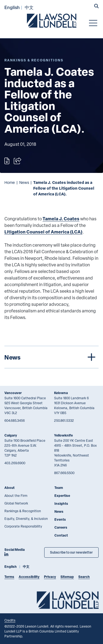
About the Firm (16, 495)
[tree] (51, 357)
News (24, 182)
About (9, 488)
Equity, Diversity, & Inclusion (26, 518)
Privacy (50, 577)
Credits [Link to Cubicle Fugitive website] (10, 620)
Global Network (16, 503)
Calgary (11, 435)
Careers (61, 527)
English (12, 7)
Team (59, 488)
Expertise (62, 496)
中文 (29, 7)
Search (84, 577)
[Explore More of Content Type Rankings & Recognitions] (34, 60)
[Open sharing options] (17, 161)
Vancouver (13, 393)
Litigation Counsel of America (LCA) (43, 232)
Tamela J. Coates (61, 219)
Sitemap (67, 577)
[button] (96, 7)
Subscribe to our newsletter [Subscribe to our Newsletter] (71, 552)
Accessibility (29, 577)
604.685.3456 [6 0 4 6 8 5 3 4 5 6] (15, 420)
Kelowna (61, 393)
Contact (61, 535)
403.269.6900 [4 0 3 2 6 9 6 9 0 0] (15, 463)
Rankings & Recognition (23, 511)
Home (10, 182)
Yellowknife (63, 435)
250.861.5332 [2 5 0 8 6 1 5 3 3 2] (64, 420)
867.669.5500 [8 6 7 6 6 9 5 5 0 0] (64, 473)
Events (60, 519)
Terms (9, 577)
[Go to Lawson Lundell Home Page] (52, 21)
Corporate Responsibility (23, 526)
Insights (61, 504)
